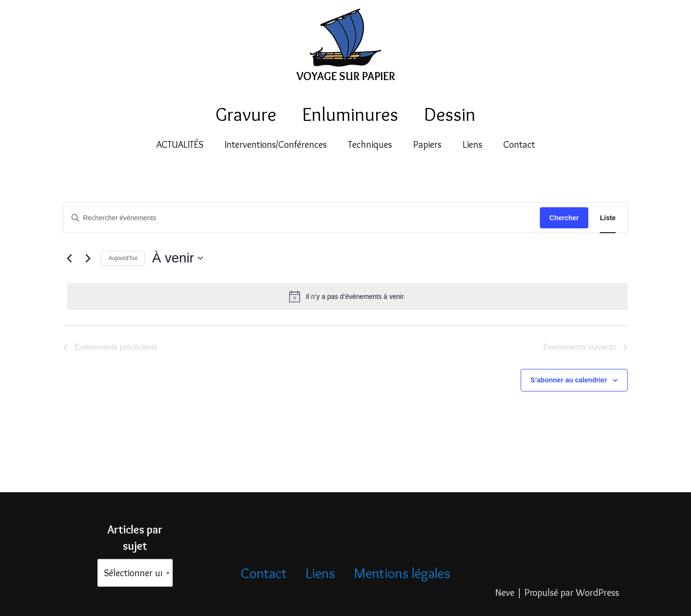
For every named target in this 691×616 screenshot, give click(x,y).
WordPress (597, 593)
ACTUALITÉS (180, 145)
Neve (505, 593)
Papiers (427, 145)
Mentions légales (402, 573)
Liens (472, 145)
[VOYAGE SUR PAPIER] (346, 47)
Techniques (370, 145)
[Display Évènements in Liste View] (608, 218)
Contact (519, 145)
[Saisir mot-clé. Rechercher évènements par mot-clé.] (302, 218)
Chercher (564, 218)
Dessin (450, 114)
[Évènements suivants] (88, 258)
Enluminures (350, 114)
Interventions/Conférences (276, 145)
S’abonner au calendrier (569, 380)
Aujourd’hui (123, 258)
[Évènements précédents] (69, 258)
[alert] (347, 296)
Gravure (246, 114)
